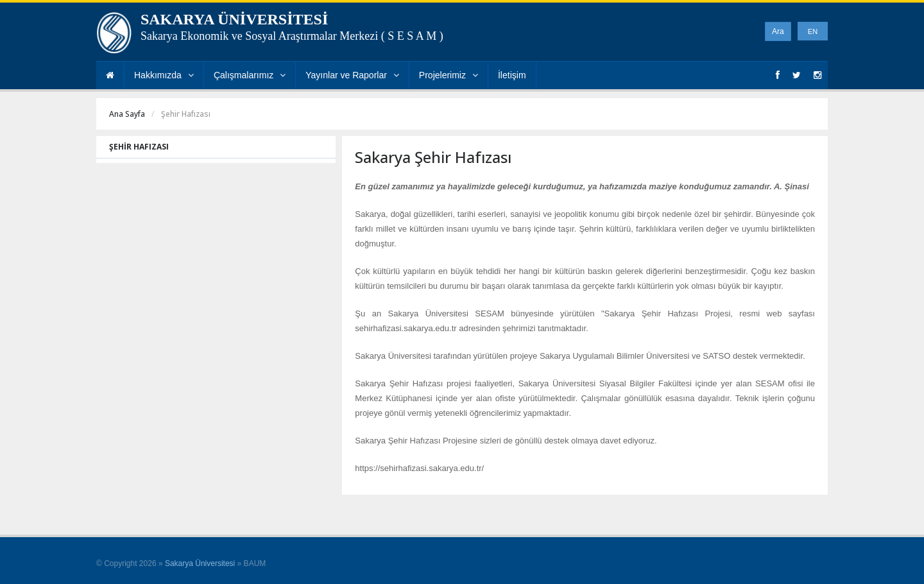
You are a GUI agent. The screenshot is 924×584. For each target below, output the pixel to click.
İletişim (512, 75)
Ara (778, 31)
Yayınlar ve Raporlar (352, 75)
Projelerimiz (449, 75)
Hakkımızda (164, 75)
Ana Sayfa (127, 114)
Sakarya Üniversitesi (200, 563)
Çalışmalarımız (250, 75)
